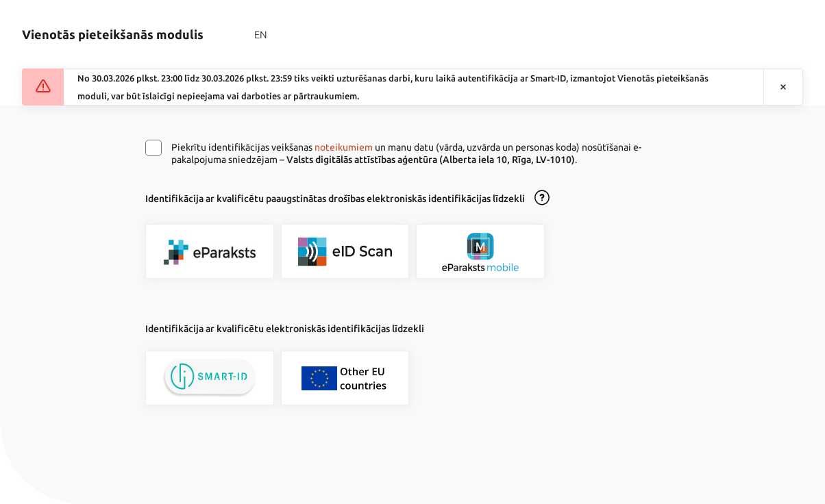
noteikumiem (344, 147)
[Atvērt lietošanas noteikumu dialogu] (542, 199)
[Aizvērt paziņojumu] (783, 87)
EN (261, 35)
